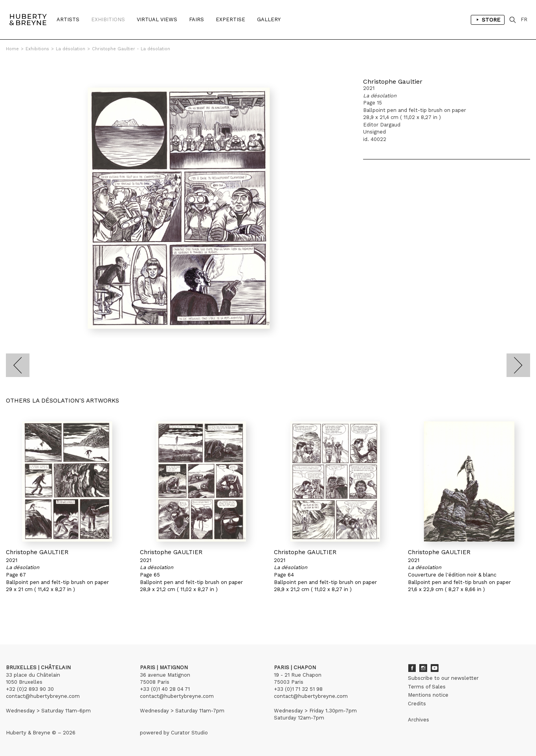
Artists (68, 19)
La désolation (71, 49)
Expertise (230, 19)
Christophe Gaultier (393, 81)
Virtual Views (157, 19)
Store (488, 20)
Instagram (423, 668)
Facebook (412, 668)
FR (524, 19)
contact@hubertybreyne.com (43, 696)
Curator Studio (189, 733)
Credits (417, 704)
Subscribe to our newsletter (443, 678)
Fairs (196, 19)
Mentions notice (428, 695)
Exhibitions (108, 19)
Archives (419, 720)
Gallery (269, 19)
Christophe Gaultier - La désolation (131, 49)
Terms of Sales (427, 687)
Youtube (435, 668)
